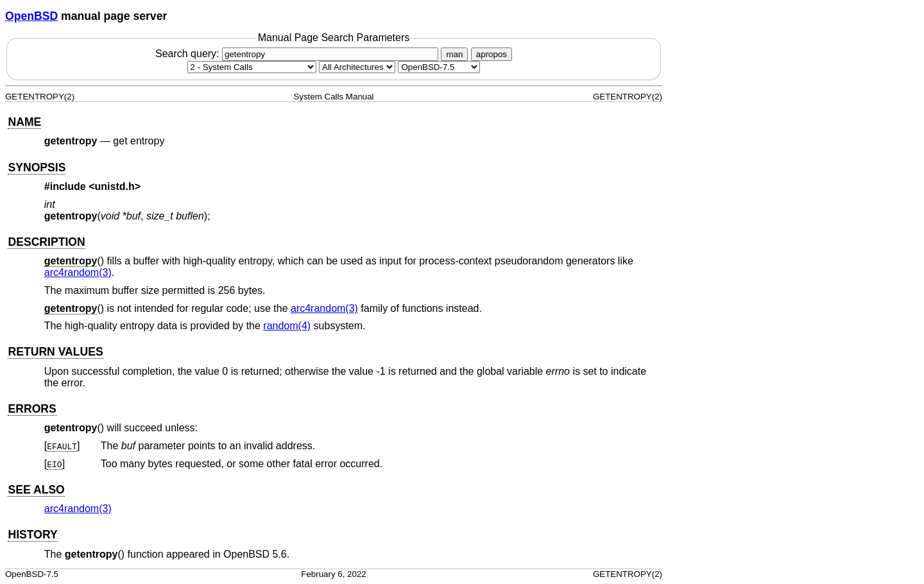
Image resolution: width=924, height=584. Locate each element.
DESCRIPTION (46, 242)
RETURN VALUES (55, 352)
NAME (24, 122)
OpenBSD (31, 16)
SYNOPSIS (37, 167)
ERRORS (32, 409)
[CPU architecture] (357, 67)
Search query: (298, 54)
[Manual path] (439, 67)
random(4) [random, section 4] (287, 326)
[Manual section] (252, 67)
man (454, 54)
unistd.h (115, 186)
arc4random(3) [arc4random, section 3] (78, 272)
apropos (492, 54)
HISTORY (32, 535)
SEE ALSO (36, 490)
